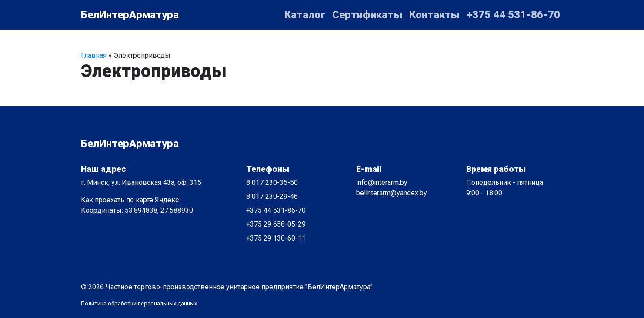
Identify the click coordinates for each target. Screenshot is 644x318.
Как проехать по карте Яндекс (130, 200)
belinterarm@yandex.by (392, 193)
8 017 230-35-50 (272, 182)
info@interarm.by (382, 182)
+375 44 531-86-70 (276, 210)
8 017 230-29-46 (272, 196)
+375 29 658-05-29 (276, 224)
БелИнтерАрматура (130, 15)
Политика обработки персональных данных (139, 303)
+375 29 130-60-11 (276, 238)
